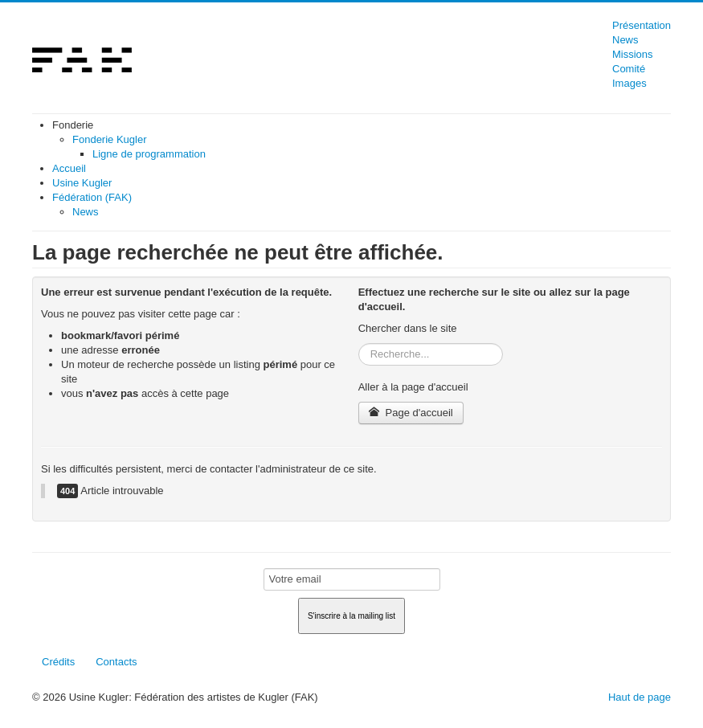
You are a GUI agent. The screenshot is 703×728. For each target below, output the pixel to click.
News (625, 40)
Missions (633, 54)
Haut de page (640, 697)
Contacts (116, 662)
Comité (629, 69)
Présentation (642, 25)
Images (629, 83)
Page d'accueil (411, 413)
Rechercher (359, 344)
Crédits (58, 662)
